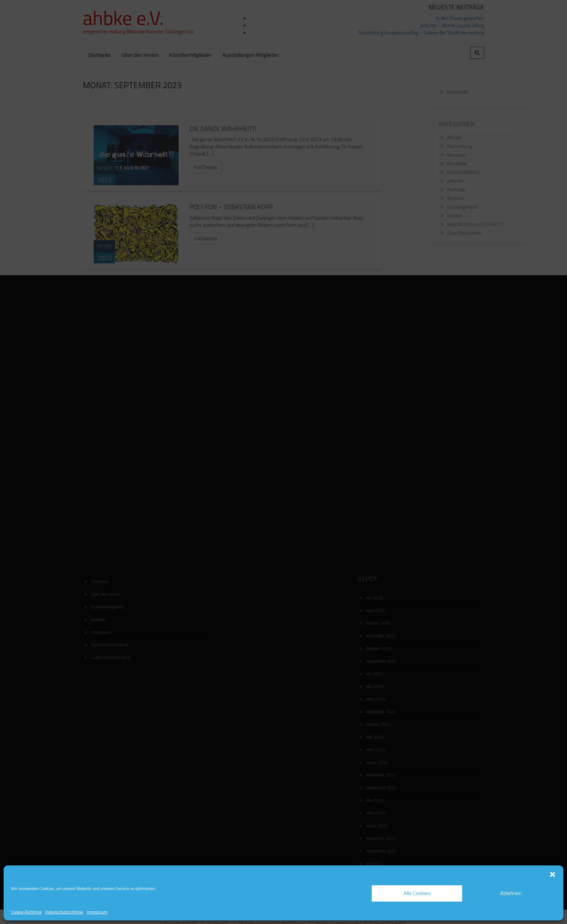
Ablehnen (511, 893)
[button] (553, 874)
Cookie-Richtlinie (26, 912)
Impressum (97, 912)
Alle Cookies (417, 893)
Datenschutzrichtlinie (64, 912)
